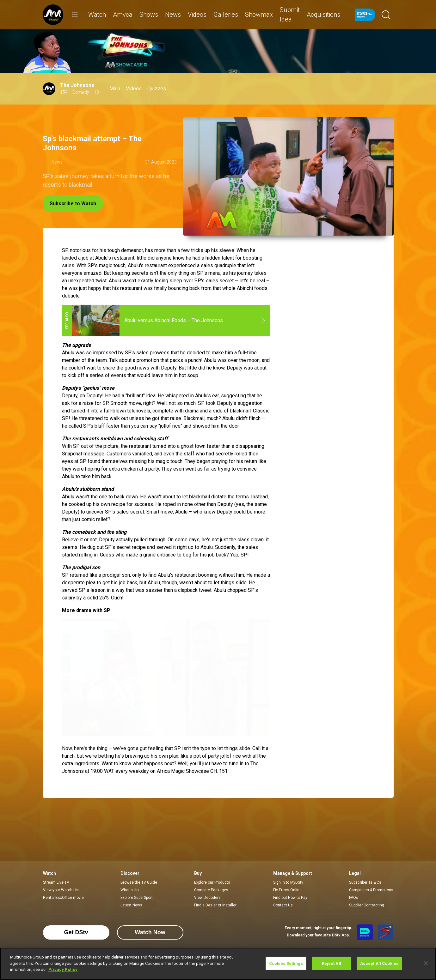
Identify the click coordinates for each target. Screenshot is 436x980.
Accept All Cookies (379, 963)
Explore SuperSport (137, 898)
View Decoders (207, 898)
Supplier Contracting (367, 905)
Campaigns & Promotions (371, 890)
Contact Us (283, 905)
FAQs (354, 898)
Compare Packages (211, 890)
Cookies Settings (286, 963)
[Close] (426, 963)
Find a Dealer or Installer (215, 905)
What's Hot (130, 890)
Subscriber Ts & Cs (365, 882)
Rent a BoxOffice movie (63, 898)
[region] (218, 964)
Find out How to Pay (290, 898)
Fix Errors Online (287, 890)
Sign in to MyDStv (288, 882)
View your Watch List (61, 890)
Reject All (332, 963)
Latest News (131, 905)
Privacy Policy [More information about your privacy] (63, 969)
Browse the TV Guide (139, 882)
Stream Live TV (56, 882)
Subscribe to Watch (73, 204)
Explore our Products (212, 882)
